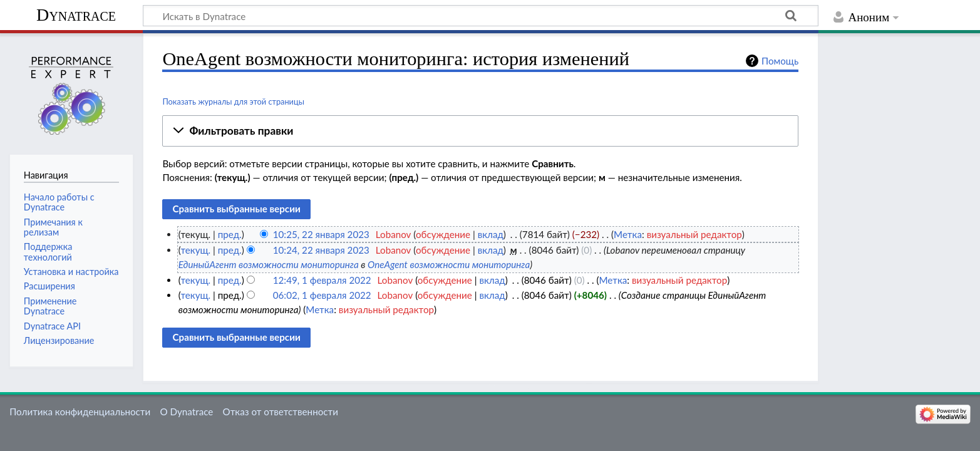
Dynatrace (76, 15)
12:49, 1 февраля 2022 (322, 280)
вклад (491, 234)
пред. (230, 234)
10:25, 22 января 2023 (321, 234)
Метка (628, 234)
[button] (480, 131)
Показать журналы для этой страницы (233, 101)
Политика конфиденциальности (80, 412)
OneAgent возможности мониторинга (449, 264)
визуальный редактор (694, 234)
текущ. (195, 250)
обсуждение (443, 234)
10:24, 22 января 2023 (321, 250)
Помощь (780, 61)
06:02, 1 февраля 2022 (322, 295)
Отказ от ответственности (281, 412)
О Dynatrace (186, 412)
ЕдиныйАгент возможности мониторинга (269, 264)
